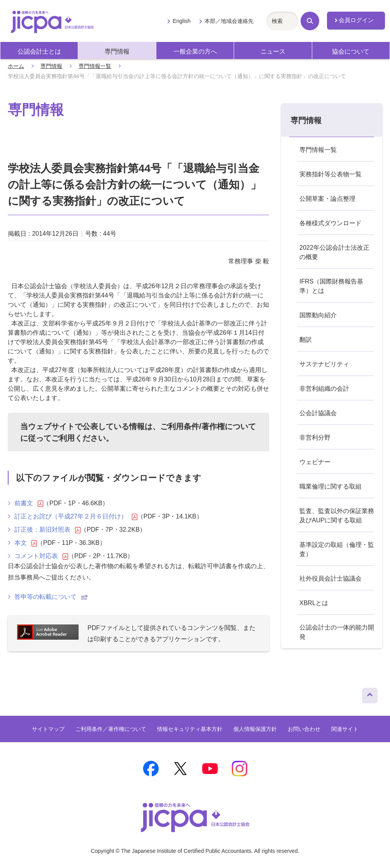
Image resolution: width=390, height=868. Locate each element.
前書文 (29, 503)
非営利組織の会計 (324, 389)
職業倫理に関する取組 (331, 486)
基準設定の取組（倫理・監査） (337, 549)
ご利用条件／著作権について (111, 729)
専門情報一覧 (95, 66)
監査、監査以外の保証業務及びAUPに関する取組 (337, 516)
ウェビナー (315, 462)
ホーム (16, 66)
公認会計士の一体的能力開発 (337, 632)
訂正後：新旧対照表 (47, 530)
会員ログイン (356, 20)
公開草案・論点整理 (327, 199)
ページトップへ (370, 694)
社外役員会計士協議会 (331, 578)
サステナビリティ (324, 364)
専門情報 (117, 51)
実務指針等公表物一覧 (331, 174)
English (182, 21)
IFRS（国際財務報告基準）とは (331, 286)
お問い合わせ (304, 729)
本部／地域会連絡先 (229, 21)
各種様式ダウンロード (331, 223)
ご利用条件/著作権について (208, 426)
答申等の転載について (51, 597)
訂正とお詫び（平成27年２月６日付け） (76, 517)
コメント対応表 (41, 556)
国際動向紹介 (318, 315)
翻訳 (306, 340)
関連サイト (345, 729)
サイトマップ (48, 729)
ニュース (273, 51)
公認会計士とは (39, 51)
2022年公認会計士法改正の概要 (334, 252)
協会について (351, 51)
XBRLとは (314, 603)
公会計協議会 (318, 413)
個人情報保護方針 (255, 729)
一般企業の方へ (195, 51)
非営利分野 (315, 437)
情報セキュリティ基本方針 (190, 729)
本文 (26, 543)
